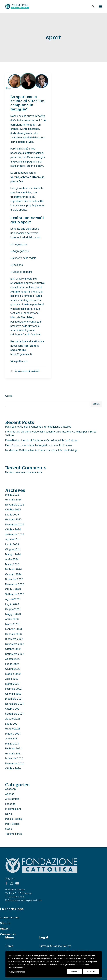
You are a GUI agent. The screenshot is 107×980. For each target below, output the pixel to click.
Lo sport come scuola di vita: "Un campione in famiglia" (28, 103)
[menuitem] (50, 918)
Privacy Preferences (16, 972)
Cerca (9, 396)
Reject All (74, 971)
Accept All (91, 971)
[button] (100, 6)
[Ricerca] (92, 6)
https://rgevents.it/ (21, 354)
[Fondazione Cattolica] (17, 6)
